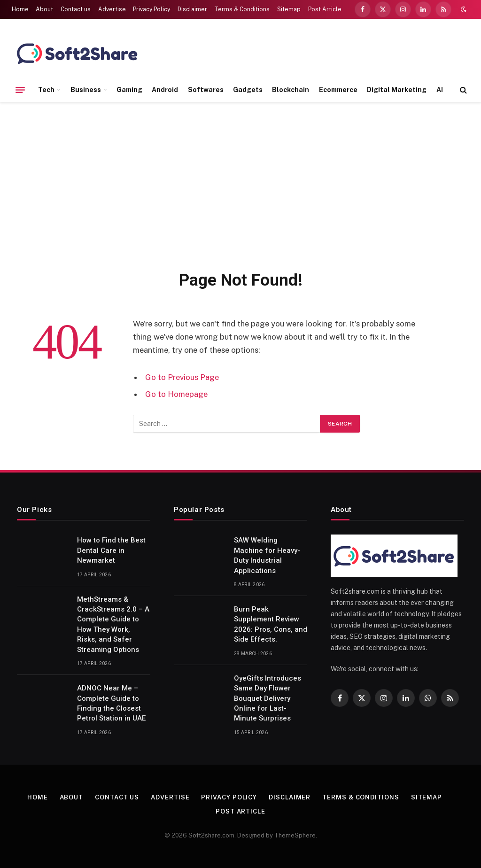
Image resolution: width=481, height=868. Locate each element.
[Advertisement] (240, 184)
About (44, 9)
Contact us (76, 9)
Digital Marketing (397, 90)
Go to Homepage (176, 394)
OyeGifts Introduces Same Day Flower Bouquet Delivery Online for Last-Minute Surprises (268, 698)
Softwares (206, 90)
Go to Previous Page (182, 377)
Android (165, 90)
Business (86, 90)
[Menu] (20, 90)
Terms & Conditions (242, 9)
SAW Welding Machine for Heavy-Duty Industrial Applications (267, 555)
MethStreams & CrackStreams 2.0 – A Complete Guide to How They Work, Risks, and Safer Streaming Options (113, 624)
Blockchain (291, 90)
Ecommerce (338, 90)
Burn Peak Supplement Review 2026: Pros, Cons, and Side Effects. (271, 624)
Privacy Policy (151, 9)
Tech (46, 90)
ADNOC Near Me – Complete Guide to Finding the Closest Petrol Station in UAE (111, 703)
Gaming (129, 90)
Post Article (325, 9)
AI (440, 90)
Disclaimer (192, 9)
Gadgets (248, 90)
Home (20, 9)
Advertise (112, 9)
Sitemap (289, 9)
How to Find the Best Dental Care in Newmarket (111, 550)
